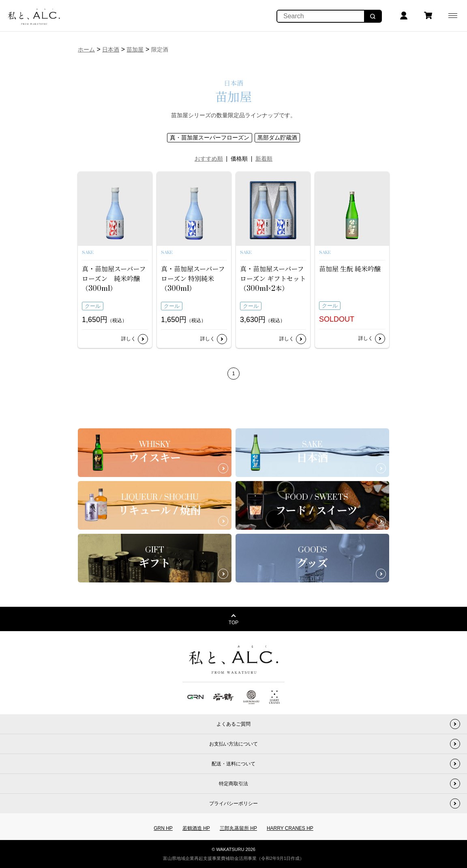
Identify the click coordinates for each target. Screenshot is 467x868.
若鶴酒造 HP (196, 828)
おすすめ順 (209, 159)
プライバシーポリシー (233, 804)
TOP (233, 623)
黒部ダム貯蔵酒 (277, 138)
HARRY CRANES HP (290, 828)
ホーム (86, 49)
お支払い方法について (233, 744)
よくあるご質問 (233, 724)
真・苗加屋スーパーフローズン (210, 138)
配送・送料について (233, 764)
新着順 (264, 159)
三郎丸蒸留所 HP (238, 828)
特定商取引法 (233, 784)
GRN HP (163, 828)
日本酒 (111, 49)
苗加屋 (135, 49)
